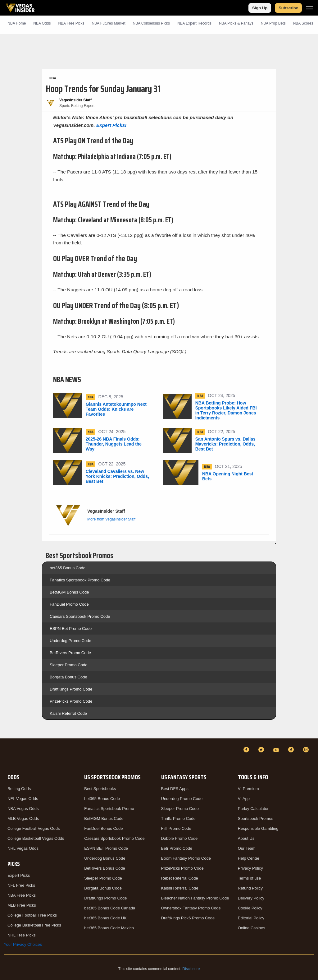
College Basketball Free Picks (34, 925)
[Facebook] (247, 750)
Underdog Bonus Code (105, 858)
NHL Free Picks (22, 935)
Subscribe (288, 8)
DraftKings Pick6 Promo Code (188, 918)
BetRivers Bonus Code (105, 868)
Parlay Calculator (253, 809)
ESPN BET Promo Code (106, 848)
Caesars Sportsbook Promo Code (80, 616)
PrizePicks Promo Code (71, 701)
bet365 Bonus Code (68, 568)
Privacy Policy (250, 868)
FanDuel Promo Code (69, 604)
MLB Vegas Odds (23, 818)
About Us (246, 838)
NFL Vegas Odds (23, 799)
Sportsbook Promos (256, 818)
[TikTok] (292, 750)
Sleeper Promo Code (68, 665)
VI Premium (248, 789)
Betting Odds (19, 789)
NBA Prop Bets (273, 23)
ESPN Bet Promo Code (71, 629)
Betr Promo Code (177, 848)
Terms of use (249, 878)
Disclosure (191, 969)
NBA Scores (303, 23)
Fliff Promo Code (176, 828)
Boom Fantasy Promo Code (186, 858)
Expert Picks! (111, 125)
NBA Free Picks (22, 895)
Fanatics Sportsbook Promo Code (80, 580)
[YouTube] (277, 750)
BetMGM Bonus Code (69, 592)
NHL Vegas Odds (23, 848)
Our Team (247, 848)
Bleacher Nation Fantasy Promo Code (195, 898)
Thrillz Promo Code (178, 818)
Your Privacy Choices (23, 944)
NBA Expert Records (194, 23)
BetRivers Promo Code (70, 653)
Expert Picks (19, 875)
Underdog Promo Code (70, 641)
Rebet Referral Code (180, 878)
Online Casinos (252, 928)
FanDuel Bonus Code (103, 828)
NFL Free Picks (21, 885)
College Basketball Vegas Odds (36, 838)
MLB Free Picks (22, 905)
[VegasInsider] (7, 755)
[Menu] (310, 8)
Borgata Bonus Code (68, 677)
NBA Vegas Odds (23, 809)
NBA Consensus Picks (151, 23)
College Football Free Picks (32, 915)
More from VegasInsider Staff (111, 519)
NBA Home (17, 23)
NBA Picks (71, 23)
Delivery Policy (251, 898)
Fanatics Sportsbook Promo (109, 809)
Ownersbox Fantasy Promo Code (191, 908)
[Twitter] (262, 750)
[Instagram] (307, 750)
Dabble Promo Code (179, 838)
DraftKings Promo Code (71, 689)
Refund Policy (250, 888)
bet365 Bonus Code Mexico (109, 928)
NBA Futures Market (108, 23)
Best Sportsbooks (100, 789)
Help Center (249, 858)
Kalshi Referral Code (68, 713)
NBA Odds (42, 23)
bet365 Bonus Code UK (105, 918)
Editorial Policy (251, 918)
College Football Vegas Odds (34, 828)
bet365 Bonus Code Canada (110, 908)
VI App (244, 799)
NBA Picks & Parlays (236, 23)
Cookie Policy (250, 908)
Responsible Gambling (258, 828)
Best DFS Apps (175, 789)
